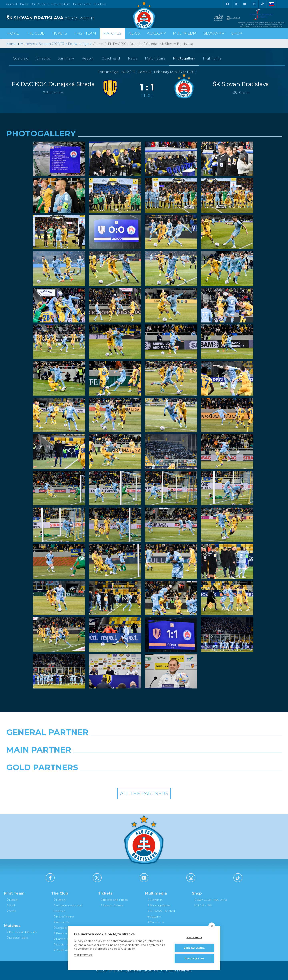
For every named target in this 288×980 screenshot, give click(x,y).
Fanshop (100, 4)
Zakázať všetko (194, 948)
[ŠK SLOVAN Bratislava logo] (144, 15)
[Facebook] (227, 4)
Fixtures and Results (21, 932)
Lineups (43, 58)
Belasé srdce (82, 4)
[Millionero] (179, 760)
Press (24, 4)
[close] (212, 926)
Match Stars (155, 58)
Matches (28, 44)
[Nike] (144, 742)
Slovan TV (214, 33)
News (134, 33)
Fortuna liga (78, 44)
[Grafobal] (109, 760)
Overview (21, 58)
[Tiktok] (262, 4)
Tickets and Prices (114, 900)
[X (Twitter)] (236, 4)
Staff (11, 905)
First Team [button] (85, 33)
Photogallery (184, 58)
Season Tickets (112, 905)
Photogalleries (159, 905)
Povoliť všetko (194, 959)
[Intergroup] (109, 778)
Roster (12, 900)
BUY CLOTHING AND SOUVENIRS (210, 903)
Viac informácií (83, 955)
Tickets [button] (59, 33)
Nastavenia (194, 937)
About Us (61, 922)
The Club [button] (35, 33)
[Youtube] (245, 4)
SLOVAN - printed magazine (161, 914)
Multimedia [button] (185, 33)
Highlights (212, 58)
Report (88, 58)
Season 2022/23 (51, 44)
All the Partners (144, 793)
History (59, 900)
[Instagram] (254, 4)
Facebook (156, 922)
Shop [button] (237, 33)
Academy (156, 33)
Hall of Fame (63, 917)
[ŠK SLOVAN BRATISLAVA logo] (74, 18)
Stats (11, 911)
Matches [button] (112, 33)
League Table (17, 938)
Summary (66, 58)
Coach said (111, 58)
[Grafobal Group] (179, 778)
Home (11, 44)
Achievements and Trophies (68, 908)
